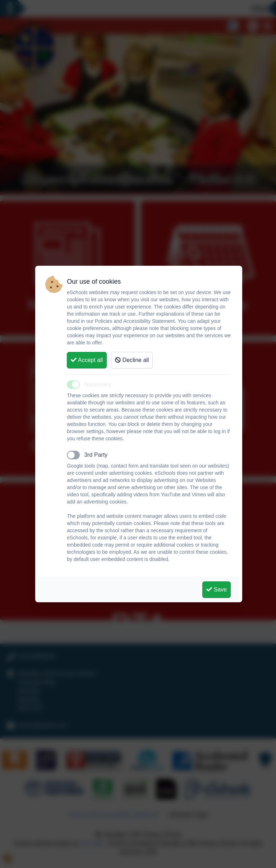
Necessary (98, 384)
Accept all (87, 360)
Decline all (132, 360)
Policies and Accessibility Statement (135, 321)
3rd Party (96, 455)
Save (217, 590)
